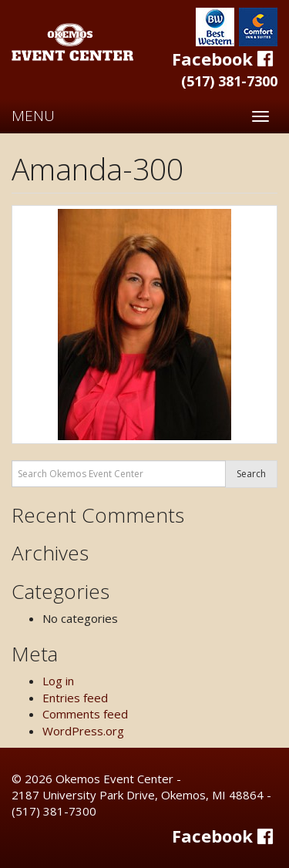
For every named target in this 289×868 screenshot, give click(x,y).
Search (251, 474)
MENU (33, 116)
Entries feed (75, 698)
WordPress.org (83, 731)
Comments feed (85, 714)
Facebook (225, 59)
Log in (58, 681)
